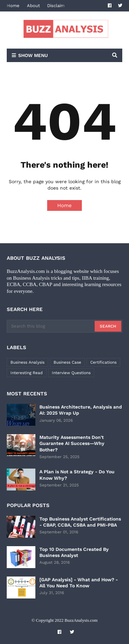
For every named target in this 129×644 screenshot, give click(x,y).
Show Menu (33, 55)
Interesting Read (27, 373)
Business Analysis (27, 362)
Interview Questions (71, 373)
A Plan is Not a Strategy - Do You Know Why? (77, 475)
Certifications (103, 362)
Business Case (67, 362)
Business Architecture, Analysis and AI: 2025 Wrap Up (81, 410)
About (33, 6)
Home (13, 6)
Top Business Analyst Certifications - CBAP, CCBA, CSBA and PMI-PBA (80, 522)
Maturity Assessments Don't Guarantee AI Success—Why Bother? (72, 443)
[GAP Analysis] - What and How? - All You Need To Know (79, 583)
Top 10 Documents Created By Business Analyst (74, 552)
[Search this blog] (51, 326)
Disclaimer (58, 6)
